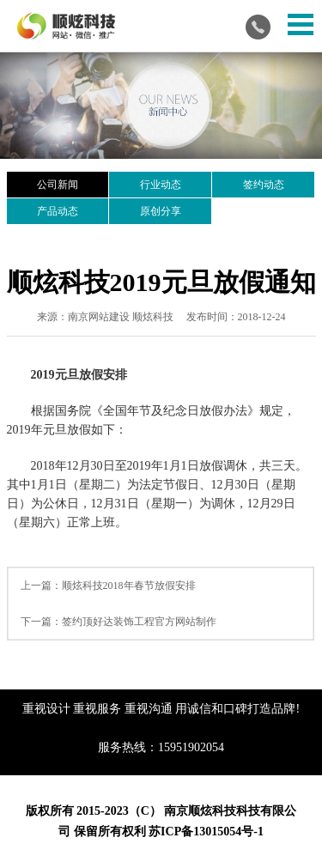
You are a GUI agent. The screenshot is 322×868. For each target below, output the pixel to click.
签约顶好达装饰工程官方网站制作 (139, 622)
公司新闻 (58, 185)
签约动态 (264, 185)
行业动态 (161, 185)
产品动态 (58, 211)
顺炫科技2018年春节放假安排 (129, 586)
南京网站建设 (99, 317)
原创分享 (161, 211)
